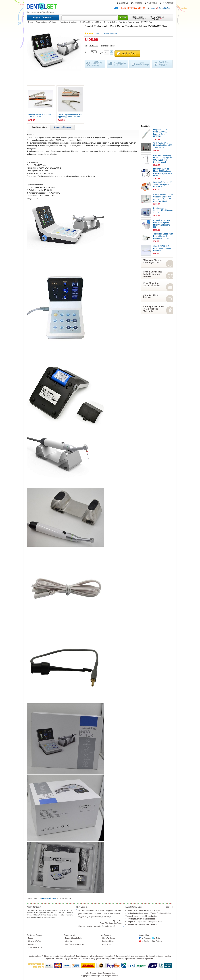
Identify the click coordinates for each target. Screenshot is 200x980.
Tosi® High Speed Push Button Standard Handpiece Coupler (163, 236)
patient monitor (82, 956)
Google (146, 941)
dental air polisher (68, 956)
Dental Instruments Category (46, 22)
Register (113, 938)
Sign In (105, 938)
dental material (74, 959)
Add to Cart (129, 53)
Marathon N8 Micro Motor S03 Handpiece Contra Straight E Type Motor (163, 172)
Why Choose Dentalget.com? (75, 944)
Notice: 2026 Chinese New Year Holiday (143, 911)
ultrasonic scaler (123, 956)
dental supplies (102, 959)
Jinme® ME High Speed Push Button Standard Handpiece (163, 248)
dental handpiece (156, 956)
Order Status (107, 944)
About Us (68, 941)
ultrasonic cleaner (97, 956)
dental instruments (52, 956)
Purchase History (108, 941)
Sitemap (93, 973)
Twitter (158, 938)
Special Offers (164, 8)
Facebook (147, 938)
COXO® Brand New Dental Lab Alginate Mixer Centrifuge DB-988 (162, 224)
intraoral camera (88, 959)
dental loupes (61, 959)
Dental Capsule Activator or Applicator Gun (40, 115)
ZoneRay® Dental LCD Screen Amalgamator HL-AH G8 (163, 185)
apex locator (130, 959)
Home (152, 8)
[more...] (169, 907)
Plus (112, 52)
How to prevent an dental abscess (141, 919)
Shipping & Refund (35, 941)
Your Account (168, 3)
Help (87, 973)
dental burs (110, 956)
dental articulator (117, 959)
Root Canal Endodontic (69, 22)
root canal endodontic (139, 956)
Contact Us (124, 3)
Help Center (152, 3)
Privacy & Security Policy (74, 938)
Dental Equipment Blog (106, 973)
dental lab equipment (145, 959)
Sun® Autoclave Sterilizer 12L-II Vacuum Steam (163, 210)
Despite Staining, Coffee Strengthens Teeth (145, 922)
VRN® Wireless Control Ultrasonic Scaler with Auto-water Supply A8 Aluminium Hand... (163, 198)
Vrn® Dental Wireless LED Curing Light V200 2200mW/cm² (163, 145)
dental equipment (36, 956)
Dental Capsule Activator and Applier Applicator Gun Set (70, 115)
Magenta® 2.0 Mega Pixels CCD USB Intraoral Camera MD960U (162, 133)
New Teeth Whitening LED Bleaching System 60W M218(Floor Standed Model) (163, 159)
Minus (112, 54)
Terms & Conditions (35, 947)
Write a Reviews (110, 33)
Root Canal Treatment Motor (91, 22)
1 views (97, 33)
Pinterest (159, 941)
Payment (31, 938)
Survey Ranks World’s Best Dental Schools (145, 924)
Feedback (138, 3)
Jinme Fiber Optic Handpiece (111, 923)
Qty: (102, 53)
